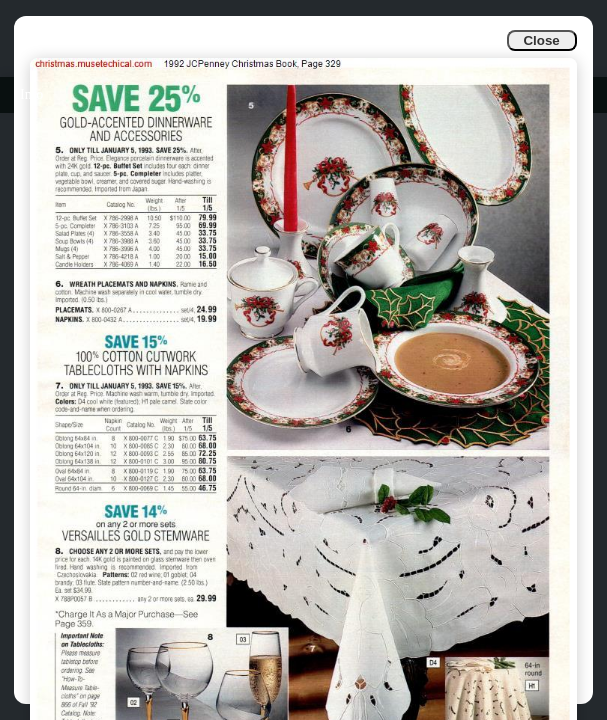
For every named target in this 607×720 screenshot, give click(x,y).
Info (31, 94)
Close (541, 40)
